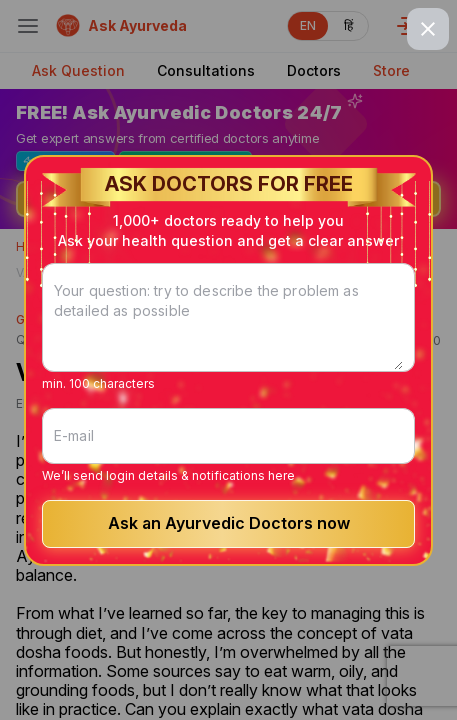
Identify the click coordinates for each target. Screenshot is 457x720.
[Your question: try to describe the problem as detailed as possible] (228, 329)
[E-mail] (228, 436)
